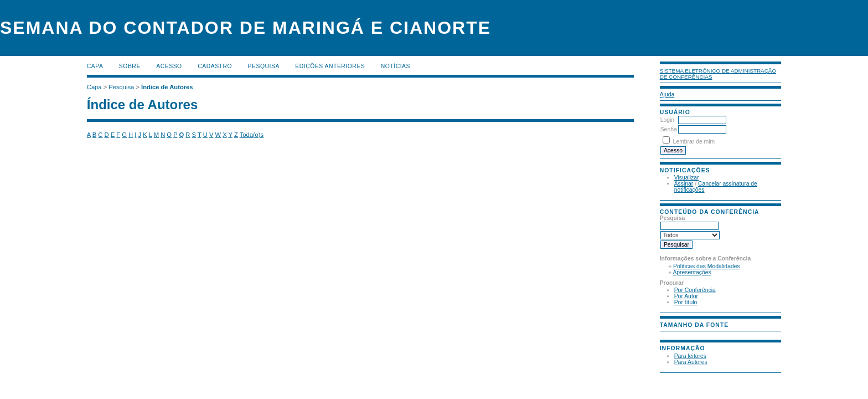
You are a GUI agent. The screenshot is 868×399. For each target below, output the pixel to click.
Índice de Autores (167, 87)
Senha (669, 129)
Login (667, 120)
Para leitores (690, 356)
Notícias (396, 66)
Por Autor (686, 296)
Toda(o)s (252, 135)
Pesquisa (264, 66)
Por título (686, 302)
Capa (95, 66)
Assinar (684, 184)
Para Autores (691, 362)
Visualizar (687, 178)
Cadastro (215, 66)
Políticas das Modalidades (707, 266)
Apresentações (692, 272)
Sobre (130, 66)
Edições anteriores (330, 66)
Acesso (169, 66)
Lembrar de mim (694, 142)
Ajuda (667, 94)
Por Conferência (695, 290)
